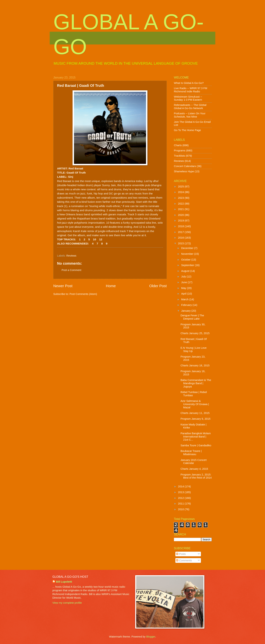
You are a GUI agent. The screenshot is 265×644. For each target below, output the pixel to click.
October (186, 260)
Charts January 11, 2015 (195, 413)
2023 (181, 198)
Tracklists (179, 156)
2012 (181, 498)
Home (111, 286)
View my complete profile (67, 603)
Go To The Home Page (187, 130)
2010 (181, 509)
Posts (181, 554)
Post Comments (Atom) (83, 294)
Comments (184, 560)
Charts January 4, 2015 (194, 469)
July (184, 277)
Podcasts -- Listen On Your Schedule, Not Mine (190, 115)
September (188, 265)
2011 (181, 504)
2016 (181, 238)
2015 (181, 243)
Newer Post (63, 286)
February (187, 305)
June (184, 282)
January (186, 311)
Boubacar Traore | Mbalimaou (191, 453)
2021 (181, 209)
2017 (181, 232)
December (188, 248)
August (186, 271)
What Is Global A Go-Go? (189, 83)
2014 (181, 486)
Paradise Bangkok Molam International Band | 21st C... (196, 437)
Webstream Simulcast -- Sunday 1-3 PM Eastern (188, 98)
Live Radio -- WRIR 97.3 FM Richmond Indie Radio (191, 90)
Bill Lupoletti (64, 582)
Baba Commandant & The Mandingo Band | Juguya (196, 383)
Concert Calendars (185, 166)
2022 (181, 204)
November (188, 254)
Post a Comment (71, 270)
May (184, 288)
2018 (181, 226)
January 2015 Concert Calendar (194, 462)
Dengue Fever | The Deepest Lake (192, 317)
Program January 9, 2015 (196, 419)
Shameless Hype (184, 171)
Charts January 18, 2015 (195, 365)
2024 (181, 192)
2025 (181, 187)
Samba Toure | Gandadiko (196, 445)
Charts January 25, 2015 (195, 333)
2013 (181, 492)
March (185, 299)
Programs (180, 151)
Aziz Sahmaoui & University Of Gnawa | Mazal (195, 404)
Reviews (71, 256)
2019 (181, 221)
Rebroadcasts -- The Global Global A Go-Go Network (190, 107)
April (184, 294)
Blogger (151, 637)
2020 (181, 215)
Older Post (158, 286)
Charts (178, 145)
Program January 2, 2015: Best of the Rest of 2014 (196, 476)
